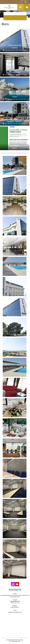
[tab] (3, 50)
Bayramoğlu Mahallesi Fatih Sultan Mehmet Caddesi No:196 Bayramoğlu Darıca (15, 596)
